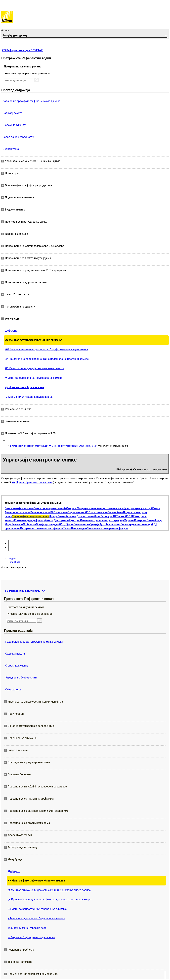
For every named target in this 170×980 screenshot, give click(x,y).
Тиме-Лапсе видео (75, 528)
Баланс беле (115, 512)
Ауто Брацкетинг (110, 524)
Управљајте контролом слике (30, 516)
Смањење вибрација (86, 524)
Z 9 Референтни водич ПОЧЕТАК (22, 50)
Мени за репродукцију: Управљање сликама (35, 368)
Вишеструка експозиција (136, 524)
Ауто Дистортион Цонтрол (64, 520)
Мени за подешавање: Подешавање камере (34, 378)
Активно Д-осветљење (80, 516)
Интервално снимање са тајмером (42, 528)
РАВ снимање (59, 512)
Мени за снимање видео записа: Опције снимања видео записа (47, 349)
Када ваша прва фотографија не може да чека (32, 101)
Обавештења (11, 149)
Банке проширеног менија (50, 508)
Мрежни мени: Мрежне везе (24, 387)
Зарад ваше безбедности (18, 137)
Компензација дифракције (31, 520)
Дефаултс (11, 331)
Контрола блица (144, 520)
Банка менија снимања (19, 508)
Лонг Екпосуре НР (105, 516)
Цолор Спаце (57, 516)
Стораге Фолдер (76, 508)
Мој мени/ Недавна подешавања (29, 397)
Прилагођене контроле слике (34, 482)
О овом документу (14, 125)
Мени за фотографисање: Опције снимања (34, 340)
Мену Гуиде (41, 446)
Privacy (12, 559)
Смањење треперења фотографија (102, 520)
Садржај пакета (12, 113)
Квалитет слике (21, 512)
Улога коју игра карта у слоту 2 (133, 508)
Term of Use (14, 562)
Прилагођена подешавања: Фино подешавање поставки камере (47, 359)
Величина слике (40, 512)
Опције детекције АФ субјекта (55, 524)
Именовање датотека (100, 508)
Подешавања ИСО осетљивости (88, 512)
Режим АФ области (24, 524)
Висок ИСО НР (126, 516)
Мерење (129, 520)
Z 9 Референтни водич (21, 446)
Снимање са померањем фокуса (107, 528)
